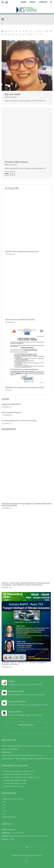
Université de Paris (9, 817)
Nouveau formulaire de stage (13, 786)
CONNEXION (43, 2)
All (2, 31)
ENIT (4, 802)
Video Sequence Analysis (11, 412)
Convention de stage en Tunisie (14, 783)
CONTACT (33, 2)
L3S (4, 805)
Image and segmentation (11, 404)
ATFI (4, 814)
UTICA (5, 811)
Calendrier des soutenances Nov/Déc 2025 (22, 252)
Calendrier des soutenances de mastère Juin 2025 (24, 387)
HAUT (27, 847)
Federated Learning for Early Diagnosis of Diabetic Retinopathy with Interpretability (27, 504)
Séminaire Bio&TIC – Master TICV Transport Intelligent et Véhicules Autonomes (24, 663)
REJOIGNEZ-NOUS (27, 725)
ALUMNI (23, 2)
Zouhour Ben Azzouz (16, 162)
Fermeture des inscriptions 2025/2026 (20, 319)
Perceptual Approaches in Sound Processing (19, 420)
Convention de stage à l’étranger (15, 780)
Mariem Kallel (13, 94)
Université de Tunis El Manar (13, 799)
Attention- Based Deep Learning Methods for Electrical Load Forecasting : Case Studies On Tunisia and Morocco (25, 584)
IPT (4, 808)
